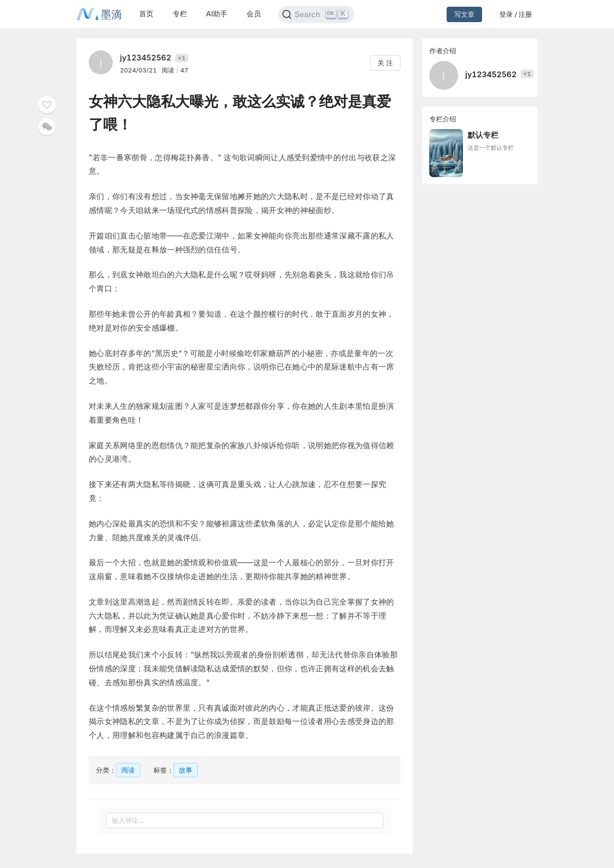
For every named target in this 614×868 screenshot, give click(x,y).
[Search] (316, 14)
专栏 (180, 14)
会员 (254, 14)
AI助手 (217, 14)
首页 (146, 14)
